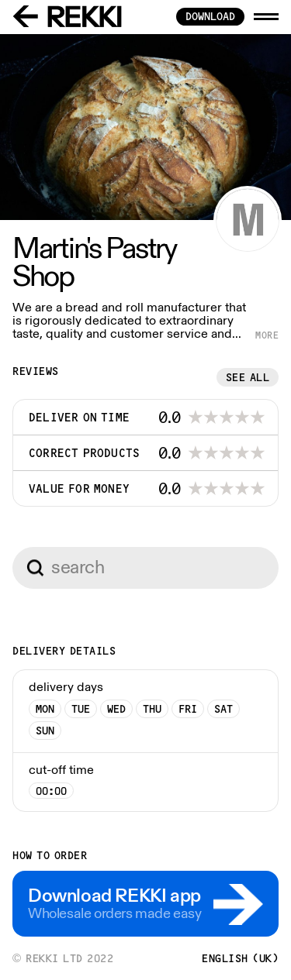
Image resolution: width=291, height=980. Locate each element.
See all (248, 377)
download (210, 16)
